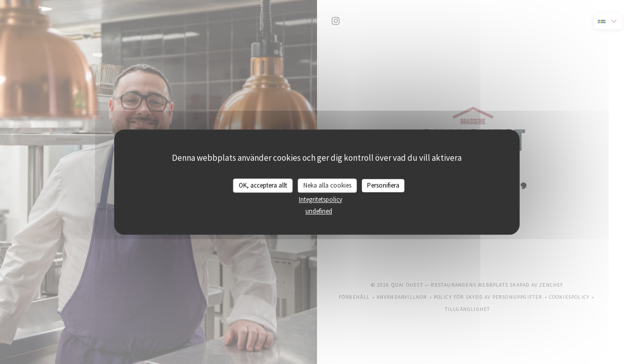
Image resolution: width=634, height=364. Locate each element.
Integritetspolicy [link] (321, 199)
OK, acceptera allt (263, 185)
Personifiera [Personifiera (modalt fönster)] (383, 185)
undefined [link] (319, 211)
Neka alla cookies (327, 185)
